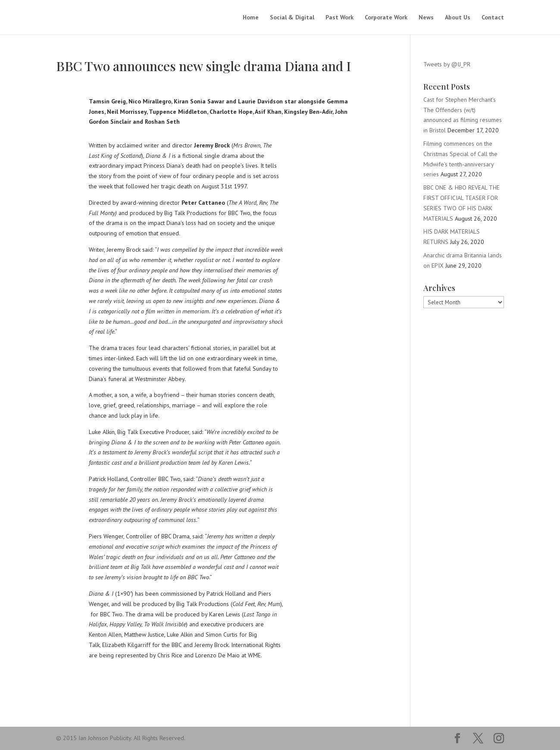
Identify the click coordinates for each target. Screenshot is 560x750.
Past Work (339, 18)
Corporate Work (386, 18)
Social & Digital (292, 18)
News (426, 18)
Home (251, 18)
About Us (458, 18)
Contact (493, 18)
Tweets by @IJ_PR (447, 64)
